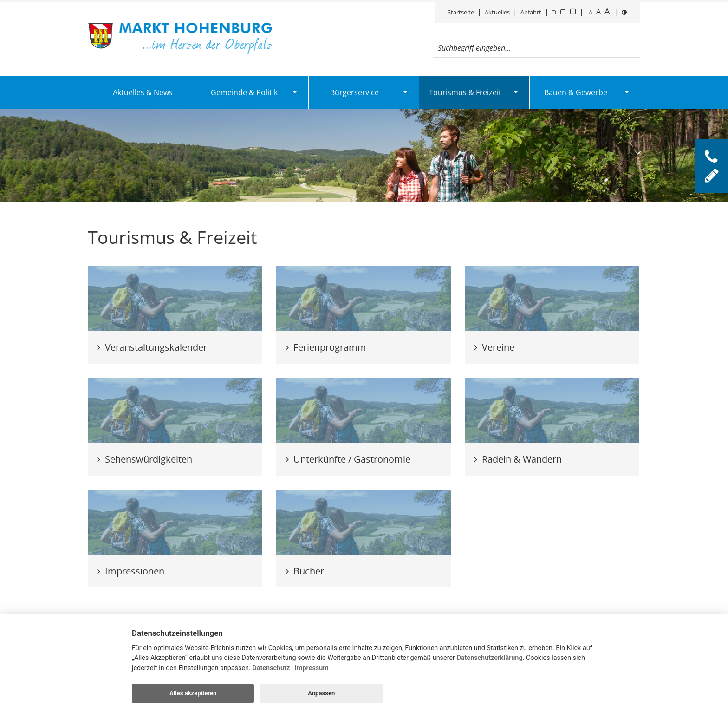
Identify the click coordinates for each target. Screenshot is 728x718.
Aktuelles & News (143, 92)
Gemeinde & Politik (244, 92)
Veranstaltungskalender (152, 347)
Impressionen (131, 571)
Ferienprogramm (326, 347)
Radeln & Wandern (518, 459)
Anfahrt (531, 12)
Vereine (494, 347)
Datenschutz (271, 668)
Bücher (305, 571)
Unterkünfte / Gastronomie (348, 459)
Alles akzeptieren (193, 693)
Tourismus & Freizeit (465, 92)
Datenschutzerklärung (489, 658)
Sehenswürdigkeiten (145, 459)
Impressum (312, 668)
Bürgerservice (354, 92)
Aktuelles (497, 12)
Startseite (461, 12)
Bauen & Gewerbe (576, 92)
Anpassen (321, 693)
